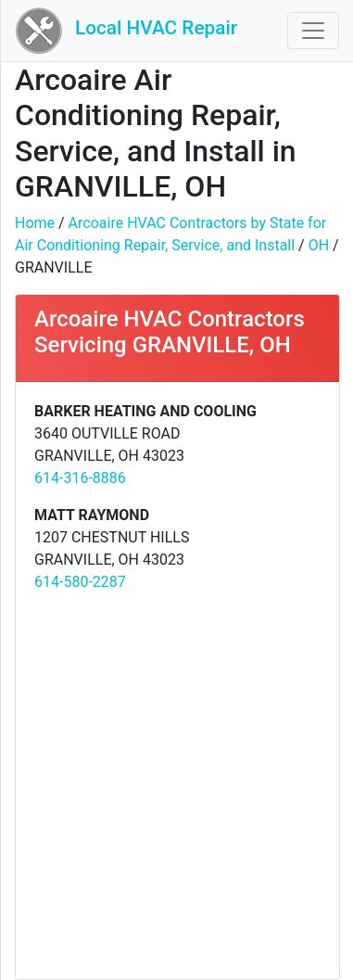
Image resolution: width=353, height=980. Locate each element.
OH (319, 245)
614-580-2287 (80, 582)
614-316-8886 (80, 478)
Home (35, 223)
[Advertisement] (176, 784)
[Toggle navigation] (313, 31)
